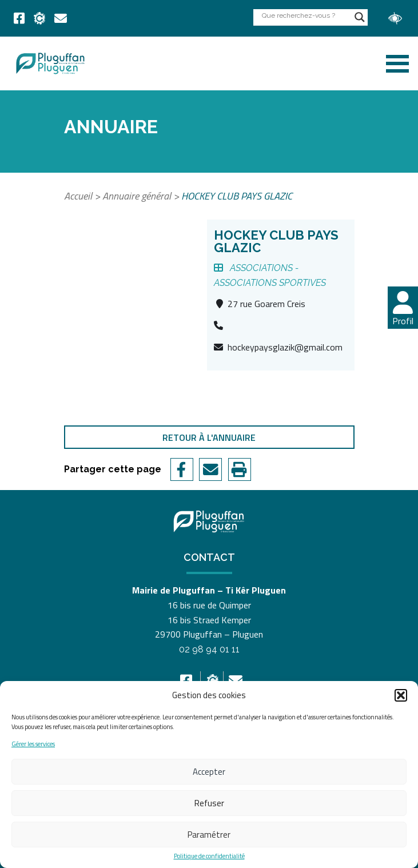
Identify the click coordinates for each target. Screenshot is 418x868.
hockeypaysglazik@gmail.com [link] (285, 347)
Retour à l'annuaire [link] (209, 437)
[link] (19, 18)
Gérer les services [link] (33, 744)
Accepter (209, 772)
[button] (401, 695)
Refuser (209, 803)
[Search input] (305, 15)
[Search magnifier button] (360, 17)
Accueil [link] (78, 196)
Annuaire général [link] (137, 196)
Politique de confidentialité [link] (209, 856)
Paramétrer (209, 835)
